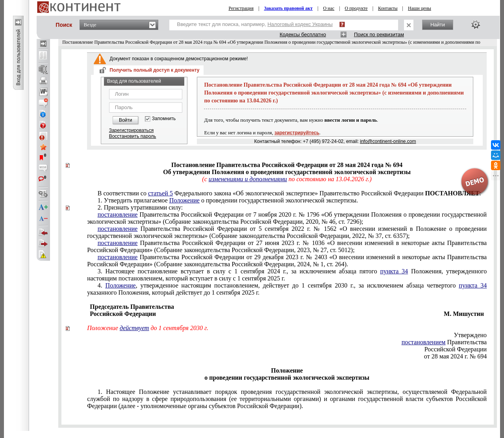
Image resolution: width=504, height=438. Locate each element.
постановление (118, 214)
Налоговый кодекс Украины (300, 24)
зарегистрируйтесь (297, 133)
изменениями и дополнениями (248, 179)
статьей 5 (160, 193)
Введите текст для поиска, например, (255, 24)
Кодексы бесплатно (303, 34)
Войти (126, 120)
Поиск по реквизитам (379, 34)
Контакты (388, 8)
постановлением (424, 342)
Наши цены (420, 8)
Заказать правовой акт (288, 8)
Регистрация (241, 8)
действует (134, 328)
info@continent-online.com (388, 141)
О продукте (356, 8)
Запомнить (164, 119)
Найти (438, 25)
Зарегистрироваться (131, 130)
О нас (329, 8)
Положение (184, 200)
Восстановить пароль (133, 136)
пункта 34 (394, 271)
